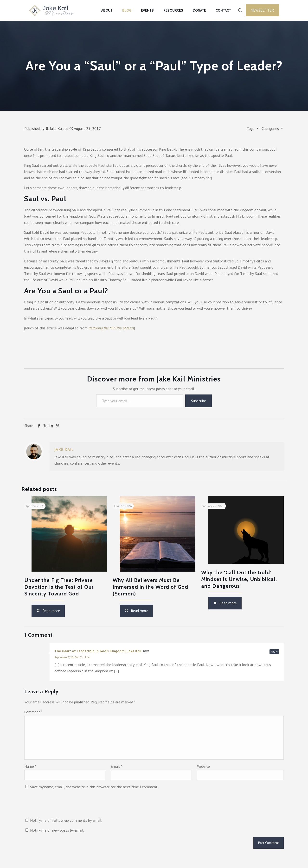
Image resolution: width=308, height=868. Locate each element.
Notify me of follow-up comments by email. (66, 820)
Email (116, 766)
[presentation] (61, 805)
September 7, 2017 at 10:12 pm (72, 657)
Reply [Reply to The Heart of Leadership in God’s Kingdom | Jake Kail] (274, 652)
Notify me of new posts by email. (57, 830)
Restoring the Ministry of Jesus (111, 328)
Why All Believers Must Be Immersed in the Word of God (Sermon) (150, 587)
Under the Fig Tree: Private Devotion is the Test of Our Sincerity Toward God (59, 587)
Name (30, 766)
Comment (33, 712)
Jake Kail (57, 128)
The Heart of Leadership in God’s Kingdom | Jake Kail (98, 651)
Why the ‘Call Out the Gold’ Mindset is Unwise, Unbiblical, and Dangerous (239, 579)
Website (203, 766)
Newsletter (262, 10)
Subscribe (199, 401)
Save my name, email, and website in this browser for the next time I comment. (94, 787)
